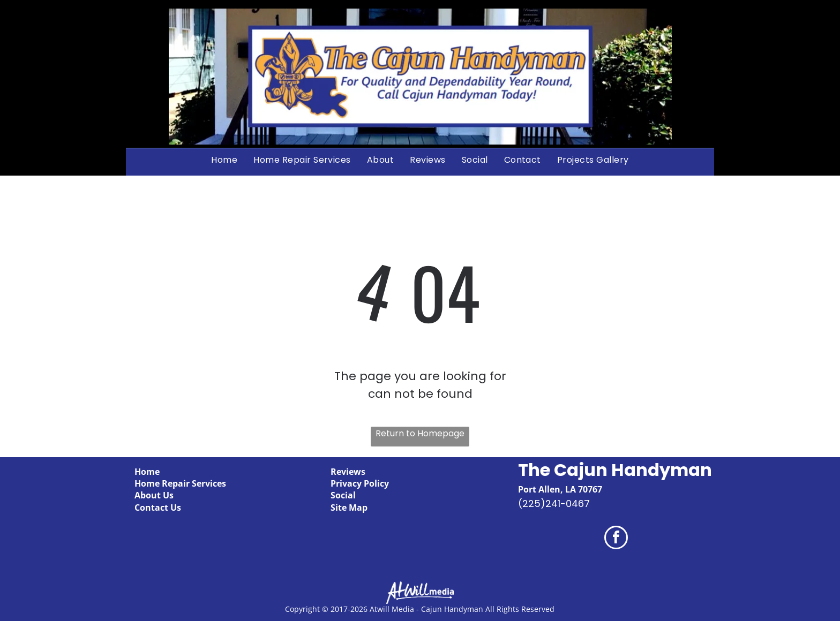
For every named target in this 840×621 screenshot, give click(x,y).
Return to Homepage (420, 433)
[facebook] (616, 539)
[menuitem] (224, 159)
